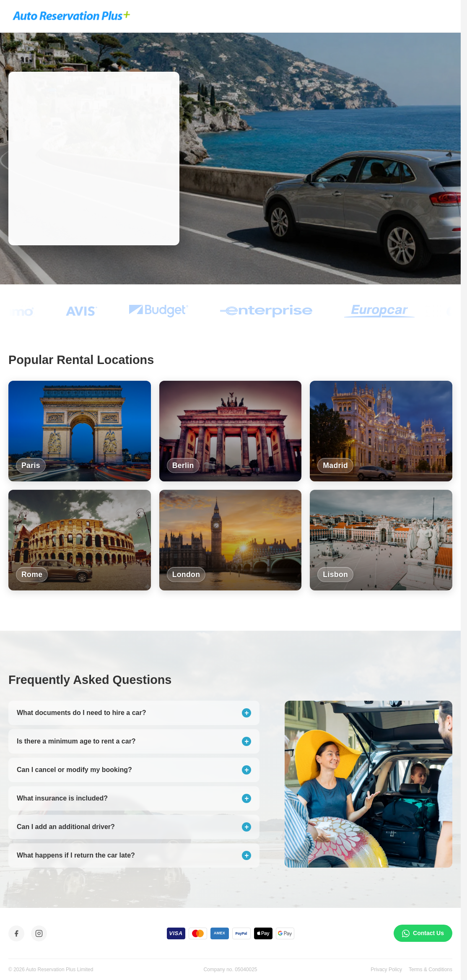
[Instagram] (39, 933)
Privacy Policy (386, 970)
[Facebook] (16, 933)
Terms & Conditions (431, 970)
